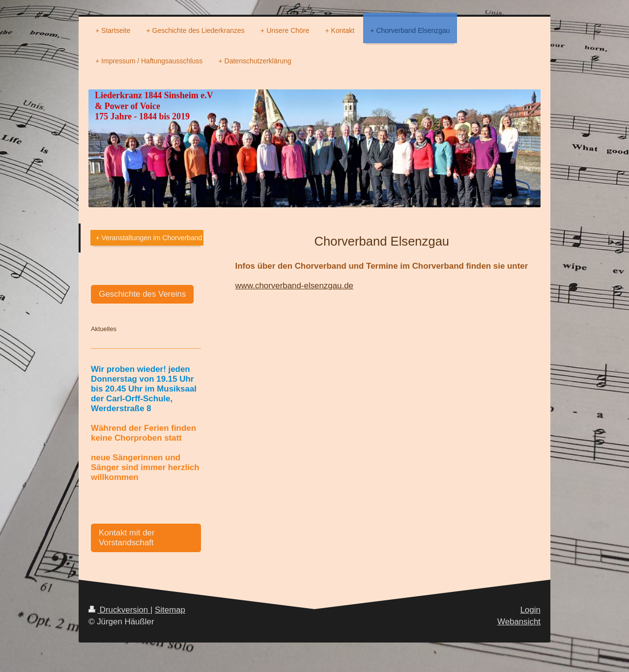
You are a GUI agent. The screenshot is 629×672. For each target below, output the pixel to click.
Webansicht (519, 622)
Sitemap (170, 610)
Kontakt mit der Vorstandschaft (127, 538)
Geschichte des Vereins (142, 294)
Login (530, 610)
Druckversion (119, 610)
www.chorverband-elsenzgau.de (294, 286)
